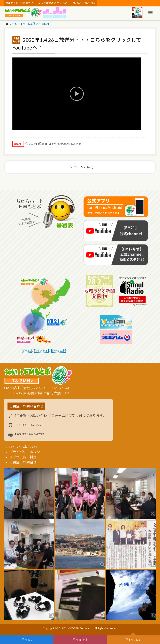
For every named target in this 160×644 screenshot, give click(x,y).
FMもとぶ (135, 640)
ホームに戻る (84, 167)
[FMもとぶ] (59, 351)
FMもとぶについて (24, 447)
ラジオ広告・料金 (23, 457)
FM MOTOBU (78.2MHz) (67, 144)
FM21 (28, 640)
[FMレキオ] (41, 351)
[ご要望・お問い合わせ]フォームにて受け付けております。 (60, 416)
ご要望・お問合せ (23, 462)
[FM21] (27, 351)
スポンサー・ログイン (142, 3)
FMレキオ (82, 640)
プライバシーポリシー (26, 452)
